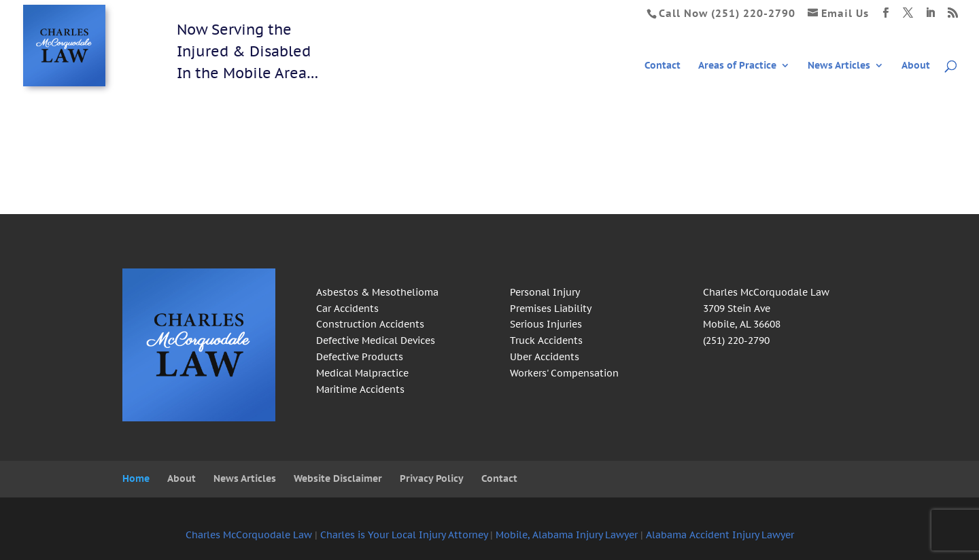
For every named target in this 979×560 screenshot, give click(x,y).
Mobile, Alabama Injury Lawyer (567, 535)
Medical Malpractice (362, 373)
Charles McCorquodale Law (249, 535)
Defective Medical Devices (376, 340)
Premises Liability (551, 309)
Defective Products (360, 357)
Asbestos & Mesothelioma (377, 292)
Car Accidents (347, 309)
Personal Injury (545, 292)
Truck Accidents (546, 340)
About (916, 66)
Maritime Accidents (360, 389)
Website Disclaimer (338, 478)
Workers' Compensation (564, 373)
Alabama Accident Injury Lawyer (720, 535)
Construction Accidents (370, 324)
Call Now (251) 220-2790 (727, 13)
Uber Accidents (545, 357)
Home (136, 478)
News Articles (839, 66)
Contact (663, 66)
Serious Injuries (546, 324)
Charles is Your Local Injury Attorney (404, 535)
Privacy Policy (432, 478)
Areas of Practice (737, 66)
